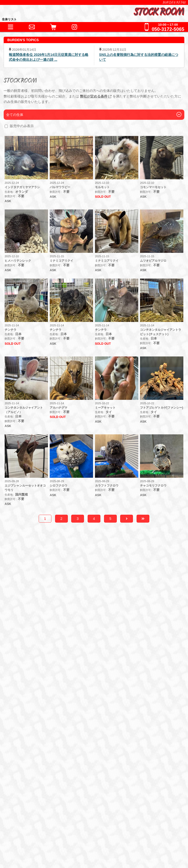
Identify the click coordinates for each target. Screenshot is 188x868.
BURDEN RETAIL (174, 2)
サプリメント (83, 717)
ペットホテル (28, 750)
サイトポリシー (28, 848)
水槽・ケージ (97, 696)
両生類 (42, 665)
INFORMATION (30, 646)
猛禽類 (70, 665)
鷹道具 (121, 696)
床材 (75, 696)
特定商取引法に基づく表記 (37, 833)
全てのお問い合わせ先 (36, 780)
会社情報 (23, 825)
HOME (22, 636)
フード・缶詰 (31, 717)
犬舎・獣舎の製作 (32, 740)
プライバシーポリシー (34, 840)
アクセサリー (31, 696)
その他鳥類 (92, 665)
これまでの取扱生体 (34, 678)
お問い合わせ (28, 760)
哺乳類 (114, 665)
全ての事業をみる (32, 770)
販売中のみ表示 (22, 126)
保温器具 (57, 696)
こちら (123, 611)
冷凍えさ (57, 717)
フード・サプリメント (36, 709)
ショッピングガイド (34, 730)
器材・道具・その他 (34, 688)
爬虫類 (25, 665)
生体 (20, 656)
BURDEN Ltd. (27, 818)
